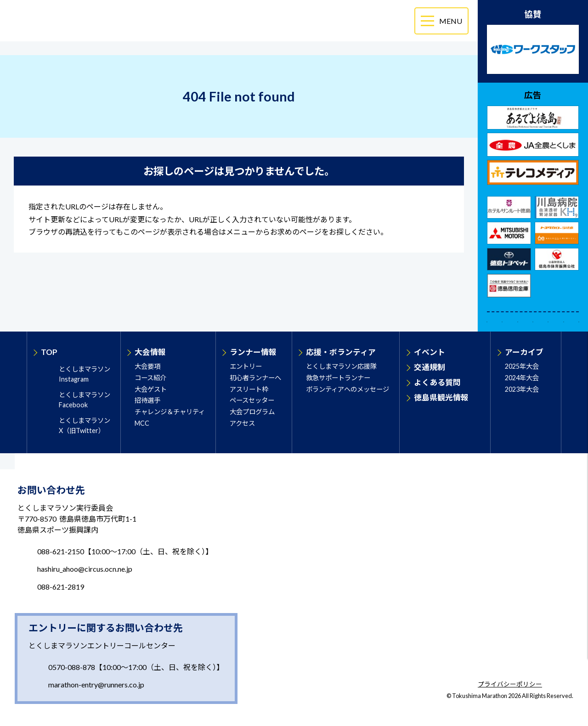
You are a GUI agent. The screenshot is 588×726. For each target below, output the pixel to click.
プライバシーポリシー (510, 685)
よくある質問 (437, 382)
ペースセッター (252, 400)
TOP (49, 352)
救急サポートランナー (338, 378)
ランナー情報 (253, 352)
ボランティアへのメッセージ (348, 389)
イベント (430, 352)
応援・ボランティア (341, 352)
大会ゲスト (151, 389)
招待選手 (147, 400)
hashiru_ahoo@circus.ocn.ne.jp (85, 569)
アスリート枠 (249, 389)
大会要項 (147, 366)
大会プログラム (252, 412)
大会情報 (150, 352)
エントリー (246, 366)
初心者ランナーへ (255, 378)
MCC (142, 423)
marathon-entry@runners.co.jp (96, 684)
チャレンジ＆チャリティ (170, 412)
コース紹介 (150, 378)
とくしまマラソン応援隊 (341, 366)
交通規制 (430, 367)
